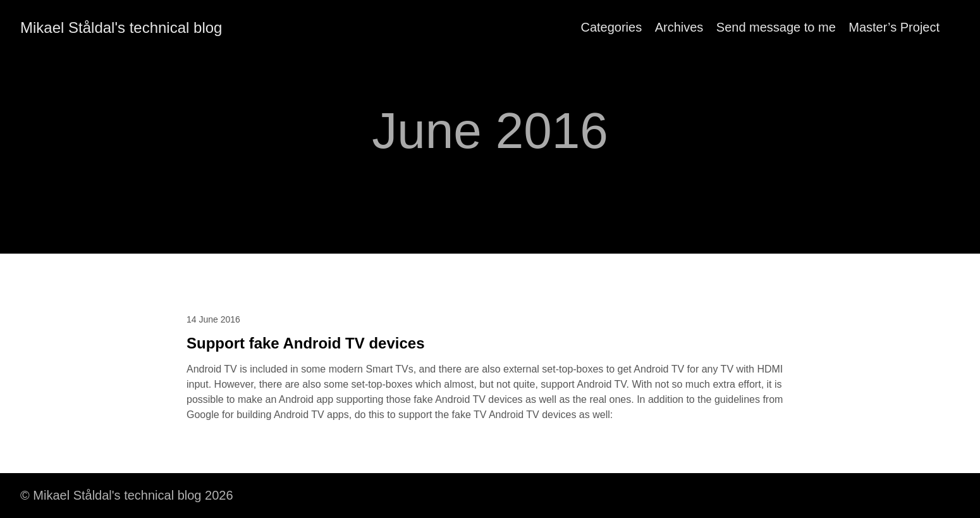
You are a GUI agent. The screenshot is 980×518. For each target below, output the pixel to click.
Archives (679, 27)
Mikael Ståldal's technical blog (121, 28)
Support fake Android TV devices (306, 343)
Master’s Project (894, 27)
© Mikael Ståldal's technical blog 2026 (127, 495)
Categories (611, 27)
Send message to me (776, 27)
